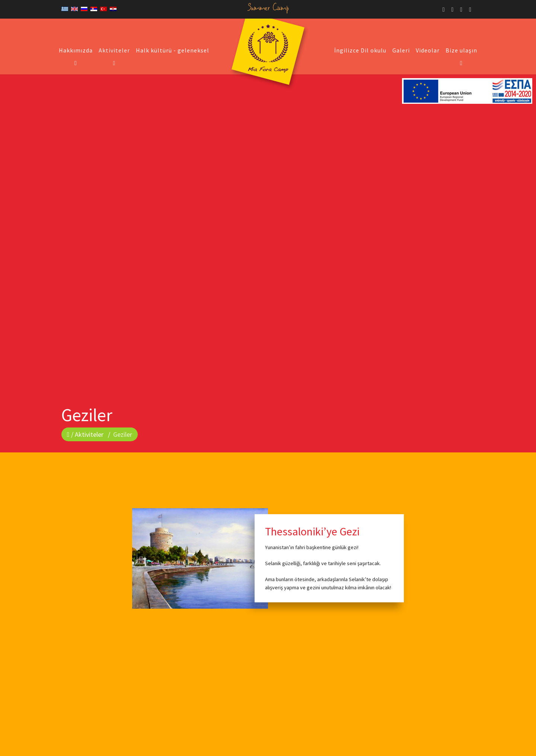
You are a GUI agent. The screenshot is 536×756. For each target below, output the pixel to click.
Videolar (428, 50)
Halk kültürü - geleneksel (173, 50)
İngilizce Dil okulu (360, 50)
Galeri (401, 50)
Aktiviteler (114, 50)
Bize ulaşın (461, 50)
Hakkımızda (76, 50)
